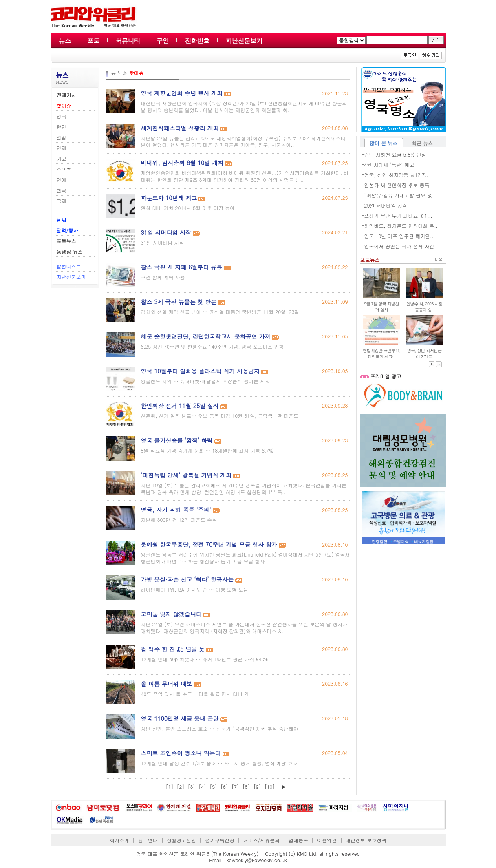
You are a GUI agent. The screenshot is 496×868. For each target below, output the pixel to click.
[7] (235, 787)
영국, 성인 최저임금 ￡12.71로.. (424, 353)
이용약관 (327, 840)
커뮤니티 (128, 41)
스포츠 (64, 169)
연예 (62, 180)
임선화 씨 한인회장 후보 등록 (397, 185)
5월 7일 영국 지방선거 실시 (381, 307)
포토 (93, 41)
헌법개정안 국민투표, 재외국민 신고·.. (381, 353)
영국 (62, 116)
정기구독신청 (220, 840)
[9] (257, 787)
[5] (213, 787)
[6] (224, 787)
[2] (181, 787)
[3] (191, 787)
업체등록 (298, 840)
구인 (163, 41)
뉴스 (65, 41)
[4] (202, 787)
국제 (62, 201)
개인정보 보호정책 (366, 840)
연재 (62, 148)
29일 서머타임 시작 (386, 205)
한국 (62, 190)
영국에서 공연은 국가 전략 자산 (399, 246)
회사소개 (119, 840)
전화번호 (197, 41)
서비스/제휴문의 (261, 840)
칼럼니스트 (69, 266)
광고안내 (148, 840)
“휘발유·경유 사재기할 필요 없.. (400, 195)
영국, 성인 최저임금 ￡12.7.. (396, 175)
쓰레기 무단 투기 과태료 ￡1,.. (398, 215)
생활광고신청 (181, 840)
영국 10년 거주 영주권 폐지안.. (399, 236)
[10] (270, 787)
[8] (246, 787)
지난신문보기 (244, 41)
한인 (62, 127)
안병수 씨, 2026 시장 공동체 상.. (424, 307)
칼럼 (62, 137)
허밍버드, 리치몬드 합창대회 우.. (401, 226)
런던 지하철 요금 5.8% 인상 (395, 154)
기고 (62, 158)
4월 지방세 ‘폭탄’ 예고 (389, 165)
